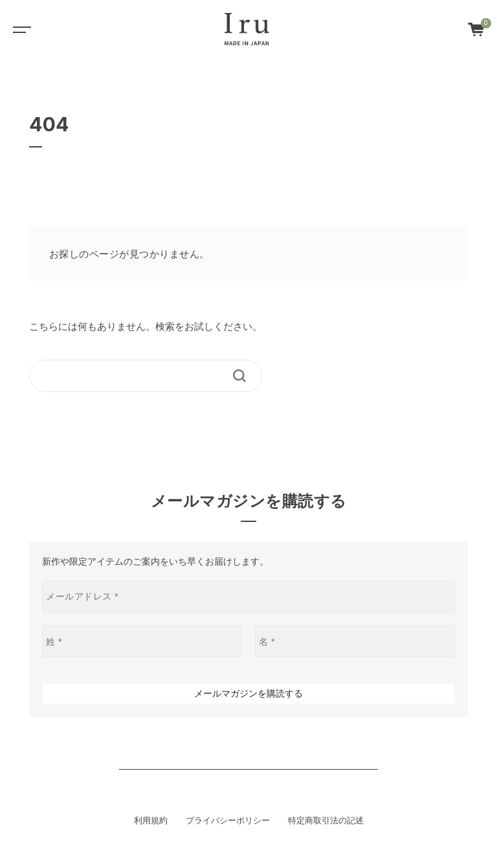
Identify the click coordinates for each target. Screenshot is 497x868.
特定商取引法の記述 (326, 821)
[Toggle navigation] (19, 29)
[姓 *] (142, 641)
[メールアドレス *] (248, 597)
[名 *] (355, 641)
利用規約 (151, 821)
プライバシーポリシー (228, 821)
